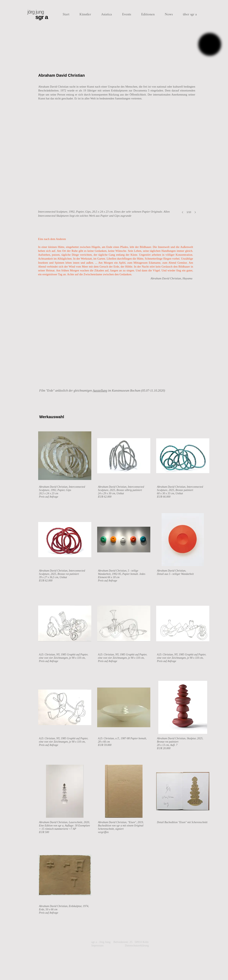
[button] (85, 15)
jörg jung (36, 12)
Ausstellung (100, 391)
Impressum (101, 953)
